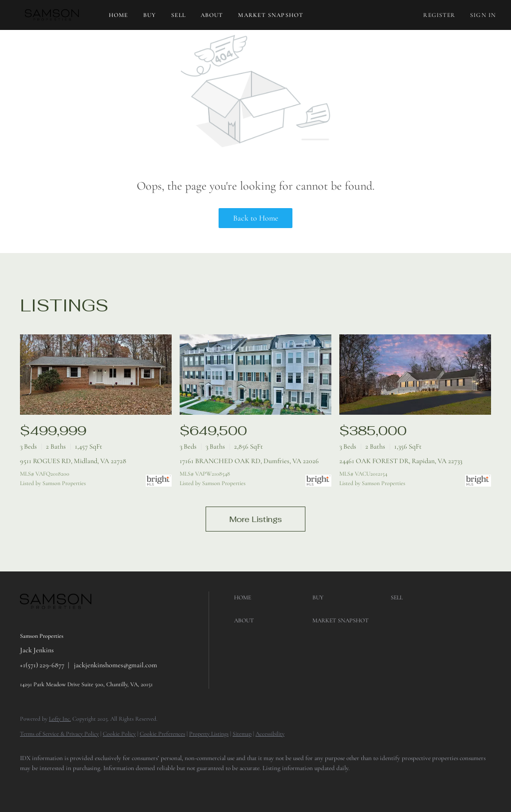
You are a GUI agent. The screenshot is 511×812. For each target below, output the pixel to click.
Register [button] (439, 15)
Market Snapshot (271, 15)
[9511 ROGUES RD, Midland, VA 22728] (96, 375)
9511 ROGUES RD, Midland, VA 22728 (73, 461)
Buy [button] (149, 15)
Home (119, 15)
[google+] (61, 785)
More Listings (255, 519)
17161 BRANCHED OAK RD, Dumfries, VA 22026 (249, 461)
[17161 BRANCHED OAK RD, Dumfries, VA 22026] (255, 375)
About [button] (212, 15)
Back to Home (256, 218)
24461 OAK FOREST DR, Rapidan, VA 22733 (401, 461)
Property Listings (209, 734)
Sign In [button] (483, 15)
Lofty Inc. (60, 719)
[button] (52, 15)
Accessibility (270, 734)
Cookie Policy (119, 734)
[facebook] (32, 785)
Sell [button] (178, 15)
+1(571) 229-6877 (42, 665)
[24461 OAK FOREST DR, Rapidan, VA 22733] (415, 375)
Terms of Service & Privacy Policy (59, 734)
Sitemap (242, 734)
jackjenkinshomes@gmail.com (116, 665)
